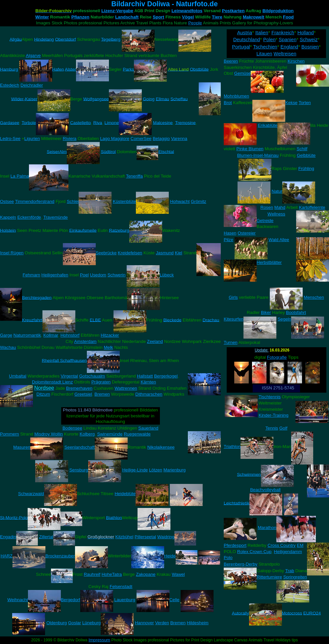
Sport (158, 17)
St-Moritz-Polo (14, 517)
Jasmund (165, 253)
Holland (306, 33)
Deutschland (247, 40)
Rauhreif (92, 574)
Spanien (288, 40)
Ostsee (7, 201)
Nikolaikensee (161, 447)
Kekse (291, 103)
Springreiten (295, 577)
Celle (174, 600)
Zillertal (46, 537)
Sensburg (79, 470)
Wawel (178, 574)
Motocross (292, 613)
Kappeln (8, 217)
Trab (290, 571)
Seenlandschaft (80, 447)
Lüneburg (91, 623)
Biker (266, 312)
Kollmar (51, 335)
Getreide (265, 221)
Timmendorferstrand (35, 201)
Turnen (231, 342)
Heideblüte (125, 494)
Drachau (211, 320)
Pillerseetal (145, 537)
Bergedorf (71, 600)
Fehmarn (31, 275)
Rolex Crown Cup (254, 552)
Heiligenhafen (55, 275)
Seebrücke (106, 253)
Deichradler (32, 85)
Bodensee (72, 428)
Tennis (272, 428)
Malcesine (163, 122)
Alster (70, 69)
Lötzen (156, 470)
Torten (305, 103)
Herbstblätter (269, 262)
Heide (170, 556)
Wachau (8, 347)
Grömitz (199, 201)
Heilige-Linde (135, 470)
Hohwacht (180, 201)
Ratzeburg (119, 230)
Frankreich (283, 33)
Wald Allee (279, 240)
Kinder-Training (274, 415)
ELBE (95, 320)
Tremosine (185, 122)
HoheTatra (112, 574)
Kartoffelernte (312, 207)
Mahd (280, 207)
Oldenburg (57, 623)
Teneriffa (134, 176)
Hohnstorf (70, 335)
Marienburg (175, 470)
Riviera (70, 139)
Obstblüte (199, 69)
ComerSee (141, 139)
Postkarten (233, 11)
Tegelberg (111, 39)
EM (300, 545)
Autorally (240, 613)
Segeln (285, 319)
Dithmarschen (149, 394)
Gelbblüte (306, 155)
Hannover (144, 623)
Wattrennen (126, 388)
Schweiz (309, 40)
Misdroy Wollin (48, 434)
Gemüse (242, 73)
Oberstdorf (65, 39)
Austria (245, 33)
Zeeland (155, 341)
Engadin (8, 537)
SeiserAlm (57, 151)
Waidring (166, 537)
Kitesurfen (234, 319)
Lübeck (167, 275)
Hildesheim (198, 623)
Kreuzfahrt (32, 320)
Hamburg (9, 69)
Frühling (306, 168)
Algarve (33, 56)
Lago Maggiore (115, 139)
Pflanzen (80, 17)
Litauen (264, 54)
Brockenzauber (60, 556)
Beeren (231, 61)
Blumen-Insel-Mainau (258, 155)
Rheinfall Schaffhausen (64, 360)
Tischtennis (270, 397)
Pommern (10, 434)
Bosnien (310, 47)
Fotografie (277, 357)
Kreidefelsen (130, 253)
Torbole (29, 122)
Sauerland (148, 428)
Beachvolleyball (265, 490)
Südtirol (108, 151)
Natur (277, 191)
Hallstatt (145, 376)
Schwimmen (249, 474)
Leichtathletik (237, 503)
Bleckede (172, 320)
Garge (6, 335)
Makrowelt (253, 17)
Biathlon (114, 517)
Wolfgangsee (96, 99)
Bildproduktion (278, 11)
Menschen (314, 297)
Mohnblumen (236, 96)
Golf (283, 428)
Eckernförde (29, 217)
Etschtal (166, 151)
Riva (98, 122)
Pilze (228, 240)
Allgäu (16, 39)
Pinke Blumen (250, 149)
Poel (84, 275)
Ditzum (43, 394)
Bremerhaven (79, 388)
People (195, 23)
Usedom (98, 275)
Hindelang (44, 39)
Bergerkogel (166, 376)
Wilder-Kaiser (24, 99)
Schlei (73, 201)
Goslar (75, 623)
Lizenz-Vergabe (117, 11)
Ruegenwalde (137, 434)
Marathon (267, 528)
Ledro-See (10, 139)
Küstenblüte (124, 201)
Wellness (276, 214)
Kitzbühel (125, 537)
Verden (162, 623)
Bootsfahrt (296, 312)
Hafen (58, 69)
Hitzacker (110, 335)
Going (149, 99)
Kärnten (148, 382)
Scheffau (179, 99)
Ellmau (162, 99)
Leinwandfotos (187, 11)
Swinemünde (110, 434)
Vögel (188, 17)
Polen (269, 40)
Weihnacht (18, 600)
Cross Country (281, 545)
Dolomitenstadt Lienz (52, 382)
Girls (233, 297)
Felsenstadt (121, 587)
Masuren (22, 447)
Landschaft (127, 17)
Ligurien (32, 139)
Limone (112, 122)
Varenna (179, 139)
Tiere (217, 17)
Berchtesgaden (37, 297)
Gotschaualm (92, 376)
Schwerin (117, 275)
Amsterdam (85, 341)
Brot (228, 103)
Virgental (69, 376)
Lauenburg (125, 600)
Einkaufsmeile (83, 230)
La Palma (20, 176)
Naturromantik (27, 335)
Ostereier (247, 233)
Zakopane (146, 574)
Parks (128, 69)
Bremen (102, 394)
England (289, 47)
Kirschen (296, 61)
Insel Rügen (12, 253)
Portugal (241, 47)
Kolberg (87, 434)
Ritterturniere (269, 577)
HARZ (7, 556)
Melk (108, 347)
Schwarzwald (31, 494)
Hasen (230, 233)
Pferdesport (235, 545)
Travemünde (56, 217)
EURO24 (312, 613)
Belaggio (161, 139)
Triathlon (232, 447)
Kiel (179, 253)
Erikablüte (268, 125)
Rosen (267, 207)
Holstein (8, 230)
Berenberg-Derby (240, 564)
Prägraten (101, 382)
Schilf (302, 149)
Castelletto (80, 122)
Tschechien (265, 47)
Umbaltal (18, 376)
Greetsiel (83, 394)
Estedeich (10, 85)
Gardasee (10, 122)
